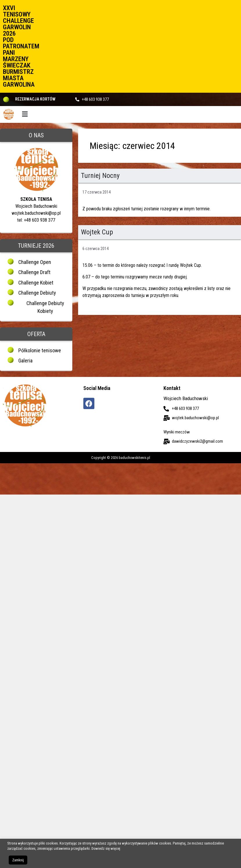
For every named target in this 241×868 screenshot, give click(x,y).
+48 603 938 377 (95, 99)
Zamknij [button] (18, 860)
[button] (25, 114)
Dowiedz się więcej (106, 848)
